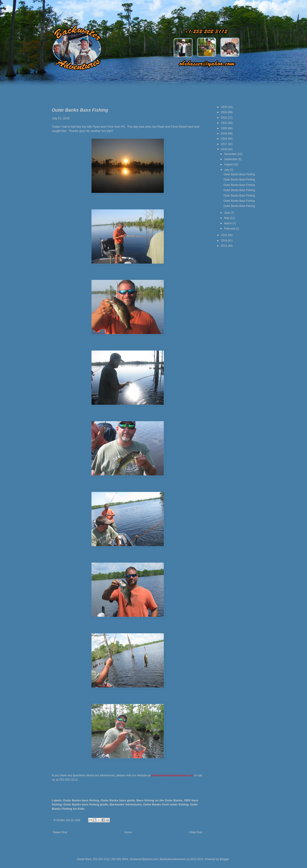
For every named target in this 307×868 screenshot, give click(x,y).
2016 (224, 149)
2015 (224, 235)
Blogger (224, 859)
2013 (224, 246)
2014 (224, 241)
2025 (224, 107)
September (231, 159)
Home (128, 832)
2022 (224, 118)
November (231, 154)
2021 (224, 123)
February (230, 229)
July (227, 170)
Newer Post (60, 832)
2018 (224, 139)
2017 (224, 144)
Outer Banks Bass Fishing (239, 174)
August (229, 164)
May (227, 218)
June (227, 213)
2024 (224, 112)
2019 (224, 133)
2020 (224, 128)
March (228, 223)
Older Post (196, 832)
